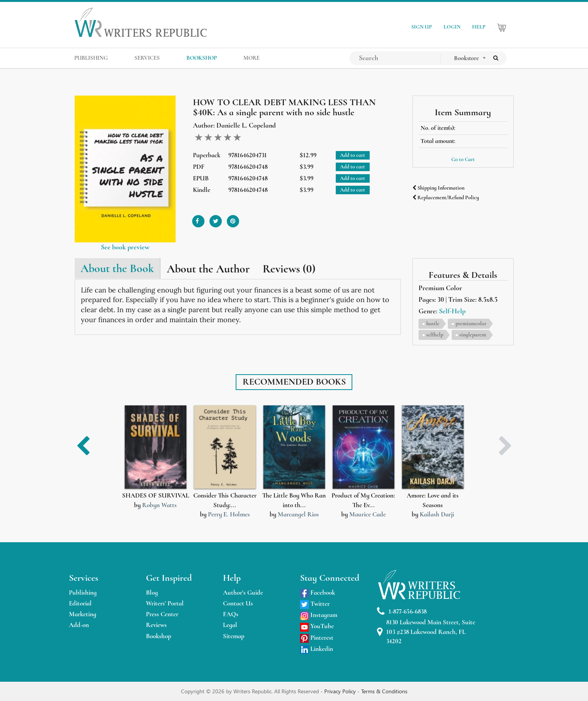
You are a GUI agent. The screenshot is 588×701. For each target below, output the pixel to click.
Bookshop (159, 636)
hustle (433, 324)
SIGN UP (422, 27)
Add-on (79, 625)
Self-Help (452, 311)
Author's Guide (243, 593)
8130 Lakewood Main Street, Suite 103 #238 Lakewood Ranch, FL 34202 (426, 632)
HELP (479, 27)
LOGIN (452, 27)
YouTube (317, 626)
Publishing (83, 593)
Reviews (156, 625)
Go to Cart (463, 159)
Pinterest (317, 638)
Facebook (317, 593)
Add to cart (353, 155)
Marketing (83, 614)
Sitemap (234, 636)
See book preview (125, 247)
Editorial (80, 603)
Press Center (162, 614)
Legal (230, 625)
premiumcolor (471, 324)
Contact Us (238, 603)
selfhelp (435, 335)
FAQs (231, 614)
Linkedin (317, 649)
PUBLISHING (91, 58)
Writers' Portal (165, 603)
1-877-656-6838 (402, 611)
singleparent (473, 335)
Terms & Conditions (384, 691)
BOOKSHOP (202, 58)
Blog (152, 593)
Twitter (315, 604)
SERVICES (147, 58)
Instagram (319, 615)
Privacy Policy (341, 691)
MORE (251, 58)
